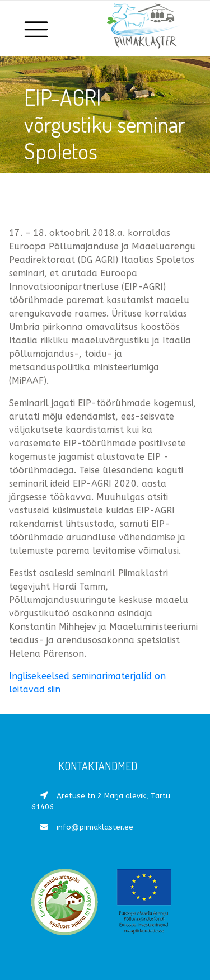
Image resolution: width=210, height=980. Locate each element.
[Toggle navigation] (37, 29)
